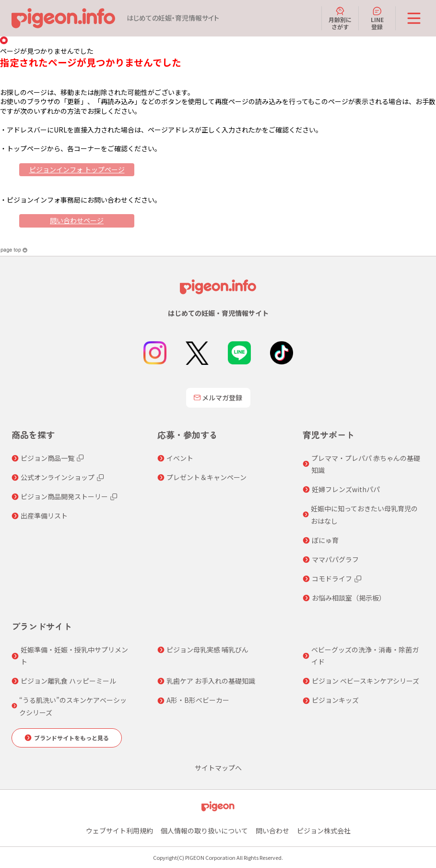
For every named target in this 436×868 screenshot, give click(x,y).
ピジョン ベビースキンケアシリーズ (365, 681)
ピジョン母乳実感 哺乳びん (207, 650)
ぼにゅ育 (325, 540)
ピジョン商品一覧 (47, 458)
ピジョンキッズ (335, 700)
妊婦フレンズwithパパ (346, 489)
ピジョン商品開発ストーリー (64, 496)
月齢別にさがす (340, 18)
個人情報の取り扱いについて (204, 831)
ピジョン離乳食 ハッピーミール (68, 681)
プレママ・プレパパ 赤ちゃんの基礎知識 (366, 464)
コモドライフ (332, 579)
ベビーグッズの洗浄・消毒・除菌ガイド (365, 656)
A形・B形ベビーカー (198, 700)
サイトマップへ (218, 768)
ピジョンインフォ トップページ (77, 169)
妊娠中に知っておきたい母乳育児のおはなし (364, 514)
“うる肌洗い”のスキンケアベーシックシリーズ (73, 706)
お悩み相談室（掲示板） (349, 598)
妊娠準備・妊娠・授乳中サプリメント (74, 656)
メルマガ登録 (218, 398)
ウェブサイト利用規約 (119, 831)
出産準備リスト (44, 516)
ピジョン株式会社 (324, 831)
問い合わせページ (77, 220)
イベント (180, 458)
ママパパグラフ (335, 559)
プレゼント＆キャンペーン (206, 477)
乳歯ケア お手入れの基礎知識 (211, 681)
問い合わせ (272, 831)
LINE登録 (377, 18)
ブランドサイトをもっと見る (71, 738)
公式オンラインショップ (58, 477)
